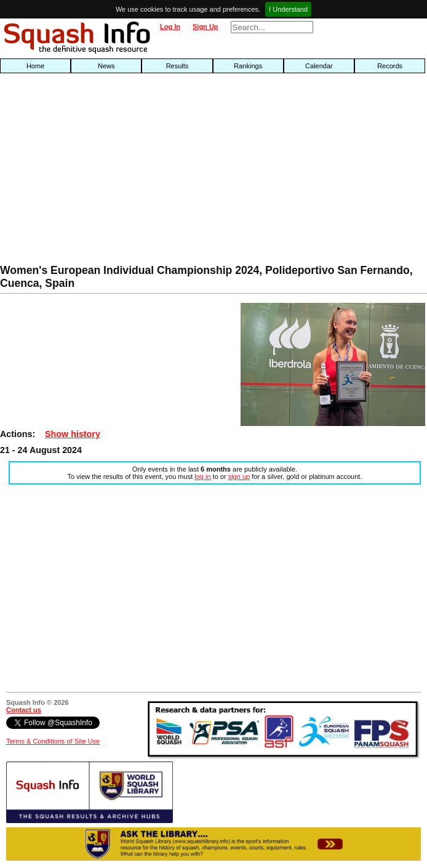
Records (390, 66)
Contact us (24, 710)
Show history (73, 434)
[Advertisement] (137, 172)
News (106, 66)
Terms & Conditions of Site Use (53, 741)
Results (178, 66)
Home (35, 66)
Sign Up (206, 26)
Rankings (248, 66)
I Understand (288, 9)
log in (202, 476)
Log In (170, 26)
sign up (239, 476)
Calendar (319, 66)
